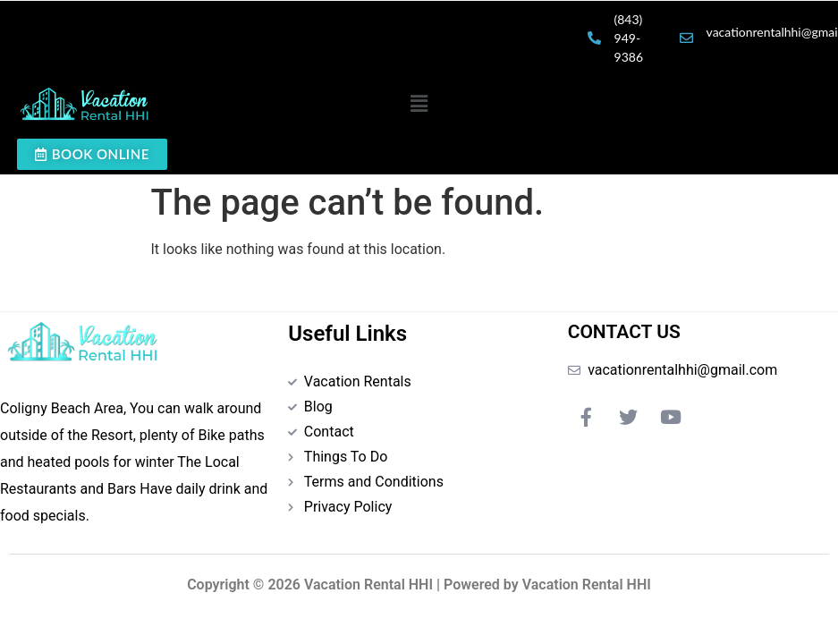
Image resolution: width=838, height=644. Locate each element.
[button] (419, 104)
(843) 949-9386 (629, 38)
